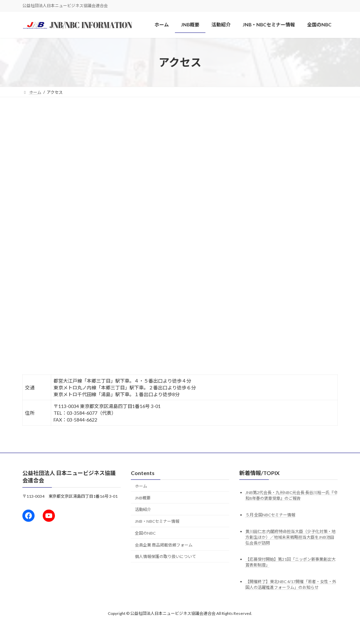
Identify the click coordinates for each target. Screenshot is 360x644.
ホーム (141, 486)
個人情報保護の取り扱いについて (165, 556)
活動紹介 (143, 509)
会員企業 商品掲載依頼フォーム (164, 545)
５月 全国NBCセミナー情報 (270, 514)
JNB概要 (143, 498)
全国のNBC (145, 533)
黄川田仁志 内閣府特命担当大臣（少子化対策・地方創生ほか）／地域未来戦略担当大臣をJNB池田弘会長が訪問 (291, 537)
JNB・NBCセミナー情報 (157, 521)
